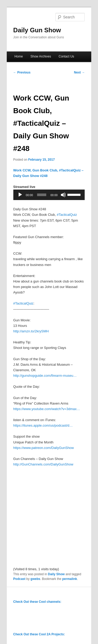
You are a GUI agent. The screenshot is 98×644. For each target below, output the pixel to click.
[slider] (42, 195)
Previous (22, 72)
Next (79, 72)
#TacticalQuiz (67, 215)
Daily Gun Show (37, 30)
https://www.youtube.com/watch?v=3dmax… (47, 409)
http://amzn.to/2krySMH (31, 331)
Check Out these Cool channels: (37, 602)
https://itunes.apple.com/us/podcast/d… (43, 425)
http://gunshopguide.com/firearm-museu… (45, 376)
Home (19, 56)
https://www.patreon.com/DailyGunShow (44, 448)
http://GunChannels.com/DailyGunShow (43, 464)
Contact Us (66, 56)
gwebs (35, 579)
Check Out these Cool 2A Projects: (39, 634)
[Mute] (63, 195)
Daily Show (56, 574)
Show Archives (41, 56)
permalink (70, 579)
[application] (49, 195)
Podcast (19, 579)
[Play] (20, 195)
